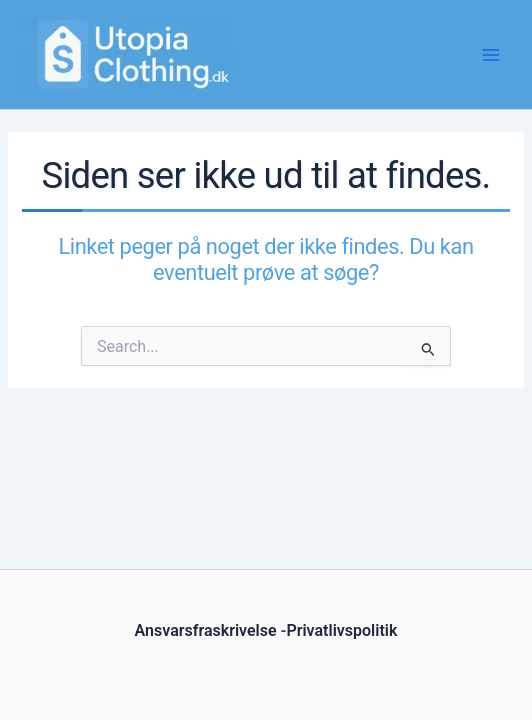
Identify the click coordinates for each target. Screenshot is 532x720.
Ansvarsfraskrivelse (206, 630)
